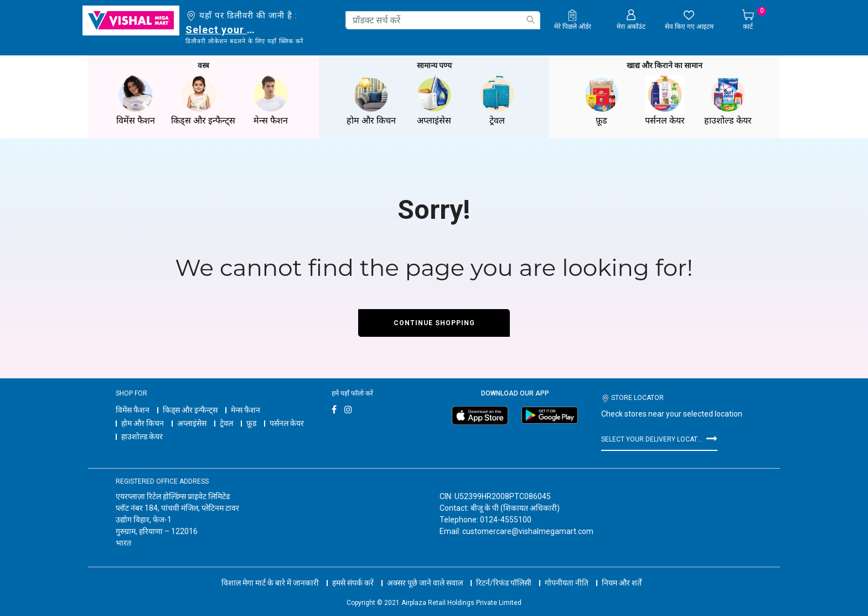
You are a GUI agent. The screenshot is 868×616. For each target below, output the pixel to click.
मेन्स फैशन (246, 410)
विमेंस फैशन (133, 410)
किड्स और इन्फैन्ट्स (190, 410)
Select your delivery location (222, 30)
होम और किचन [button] (371, 101)
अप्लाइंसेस (192, 423)
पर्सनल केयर (287, 423)
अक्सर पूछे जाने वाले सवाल (425, 583)
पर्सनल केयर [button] (665, 101)
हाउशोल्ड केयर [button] (728, 101)
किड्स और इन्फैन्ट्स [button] (203, 101)
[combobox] (443, 20)
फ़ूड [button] (602, 101)
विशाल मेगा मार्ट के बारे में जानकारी (270, 583)
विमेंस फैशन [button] (136, 101)
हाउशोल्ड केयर (142, 437)
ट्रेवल (226, 423)
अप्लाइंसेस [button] (434, 101)
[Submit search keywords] (530, 20)
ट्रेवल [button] (497, 101)
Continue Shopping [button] (434, 323)
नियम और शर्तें (622, 583)
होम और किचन (143, 423)
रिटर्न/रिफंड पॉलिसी (504, 583)
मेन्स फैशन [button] (271, 101)
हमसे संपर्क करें (353, 583)
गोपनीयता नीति (567, 583)
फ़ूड (251, 423)
